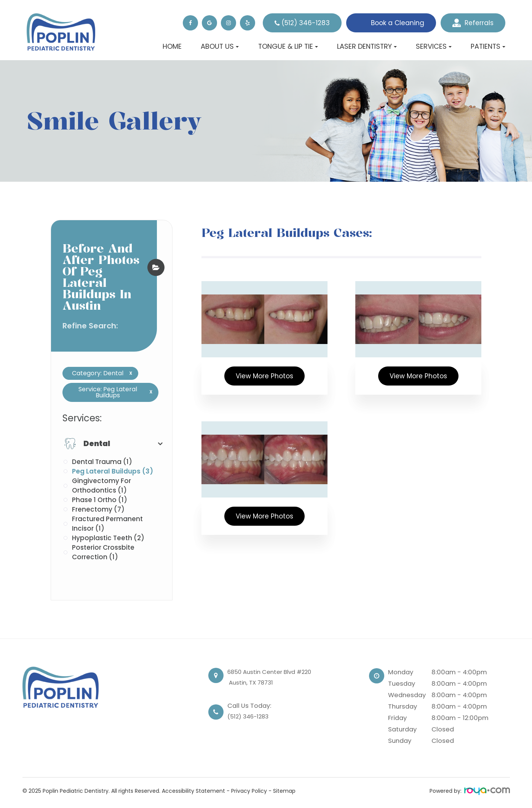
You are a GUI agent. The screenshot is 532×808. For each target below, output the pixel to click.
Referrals (473, 23)
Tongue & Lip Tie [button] (288, 46)
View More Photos (264, 376)
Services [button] (434, 46)
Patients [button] (488, 46)
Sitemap (284, 791)
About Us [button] (220, 46)
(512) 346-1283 (306, 23)
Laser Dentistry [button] (367, 46)
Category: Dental (99, 373)
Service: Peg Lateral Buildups (113, 392)
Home (172, 46)
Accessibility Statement (193, 791)
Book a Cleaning (398, 23)
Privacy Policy (249, 791)
